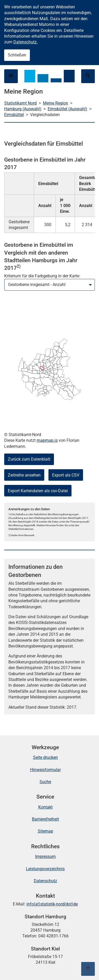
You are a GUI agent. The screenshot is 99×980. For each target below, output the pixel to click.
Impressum (45, 856)
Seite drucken (45, 757)
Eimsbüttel (14, 115)
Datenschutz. (26, 42)
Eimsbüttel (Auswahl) (67, 109)
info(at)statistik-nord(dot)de (52, 904)
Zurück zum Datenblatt (29, 459)
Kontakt (45, 807)
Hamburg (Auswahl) (23, 109)
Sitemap (45, 831)
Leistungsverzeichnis (45, 869)
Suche (45, 782)
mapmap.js (47, 440)
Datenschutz (45, 881)
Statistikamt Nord (20, 103)
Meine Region (56, 103)
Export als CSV (66, 475)
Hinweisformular (45, 770)
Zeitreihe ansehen (24, 475)
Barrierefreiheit (45, 819)
